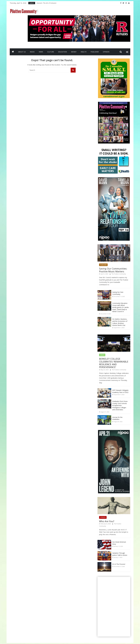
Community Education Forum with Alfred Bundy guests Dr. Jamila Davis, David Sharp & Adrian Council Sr (120, 307)
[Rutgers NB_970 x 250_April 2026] (79, 17)
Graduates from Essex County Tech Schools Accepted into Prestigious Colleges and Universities (120, 405)
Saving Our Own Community (118, 293)
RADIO (32, 52)
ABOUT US (22, 52)
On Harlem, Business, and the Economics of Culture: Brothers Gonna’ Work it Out (120, 322)
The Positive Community (119, 274)
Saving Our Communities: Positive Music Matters (113, 270)
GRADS (102, 355)
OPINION (106, 52)
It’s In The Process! (119, 564)
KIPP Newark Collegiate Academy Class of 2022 (120, 391)
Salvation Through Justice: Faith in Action (120, 554)
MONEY (74, 52)
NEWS (41, 52)
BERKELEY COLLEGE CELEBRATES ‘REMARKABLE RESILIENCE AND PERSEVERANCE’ (114, 363)
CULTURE (51, 52)
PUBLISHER (95, 52)
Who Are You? (107, 521)
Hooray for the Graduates (117, 418)
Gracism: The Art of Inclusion (46, 3)
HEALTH (84, 52)
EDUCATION (62, 52)
